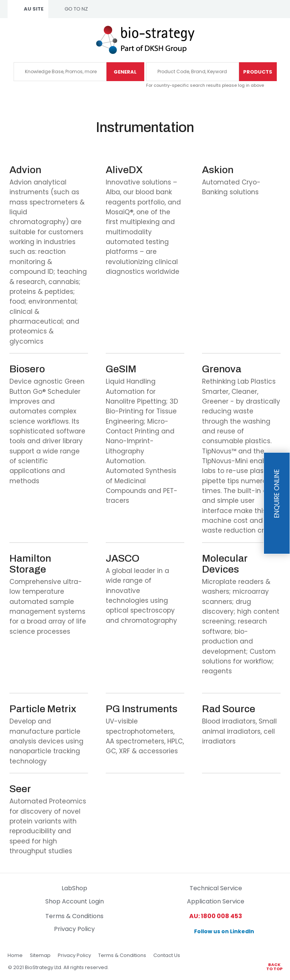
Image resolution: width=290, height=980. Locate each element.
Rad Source (229, 709)
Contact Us (167, 955)
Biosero (27, 369)
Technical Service (216, 888)
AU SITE (34, 9)
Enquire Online (277, 494)
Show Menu (12, 39)
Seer (20, 789)
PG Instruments (142, 709)
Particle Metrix (43, 709)
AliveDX (124, 170)
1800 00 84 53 (276, 40)
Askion (218, 170)
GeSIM (121, 369)
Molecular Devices (225, 564)
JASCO (123, 558)
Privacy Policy (74, 929)
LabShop (74, 888)
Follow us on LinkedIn (224, 931)
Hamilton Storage (30, 564)
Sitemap (40, 955)
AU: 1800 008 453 (216, 916)
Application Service (216, 901)
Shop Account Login (75, 901)
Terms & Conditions (74, 916)
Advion (25, 170)
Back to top (274, 966)
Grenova (222, 369)
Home (15, 955)
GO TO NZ (76, 9)
